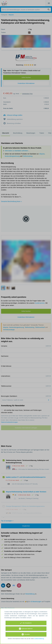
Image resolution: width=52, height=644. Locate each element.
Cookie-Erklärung (39, 639)
